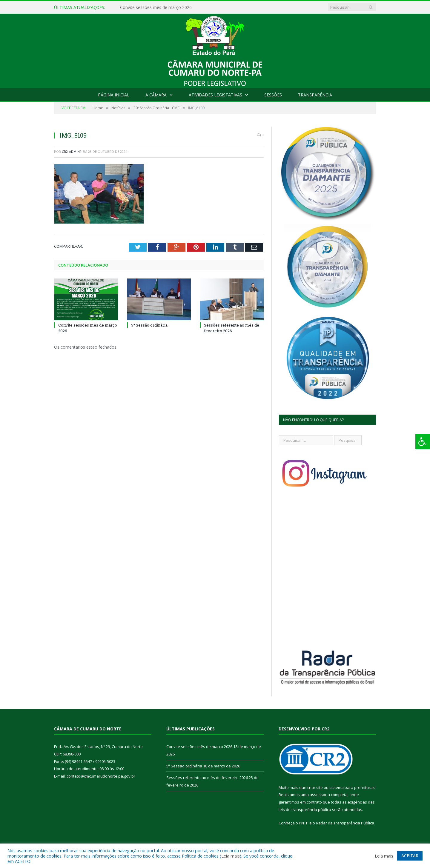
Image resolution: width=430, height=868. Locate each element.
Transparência (315, 95)
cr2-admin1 (72, 151)
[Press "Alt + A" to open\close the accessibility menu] (423, 442)
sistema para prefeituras (352, 787)
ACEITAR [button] (410, 856)
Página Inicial (114, 95)
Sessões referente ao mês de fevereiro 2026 (232, 328)
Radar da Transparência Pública (345, 823)
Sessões (273, 95)
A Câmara (156, 95)
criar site (315, 787)
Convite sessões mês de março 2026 (156, 7)
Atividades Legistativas (215, 95)
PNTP (304, 823)
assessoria (320, 795)
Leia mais (231, 856)
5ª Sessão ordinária (149, 325)
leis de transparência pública (305, 809)
